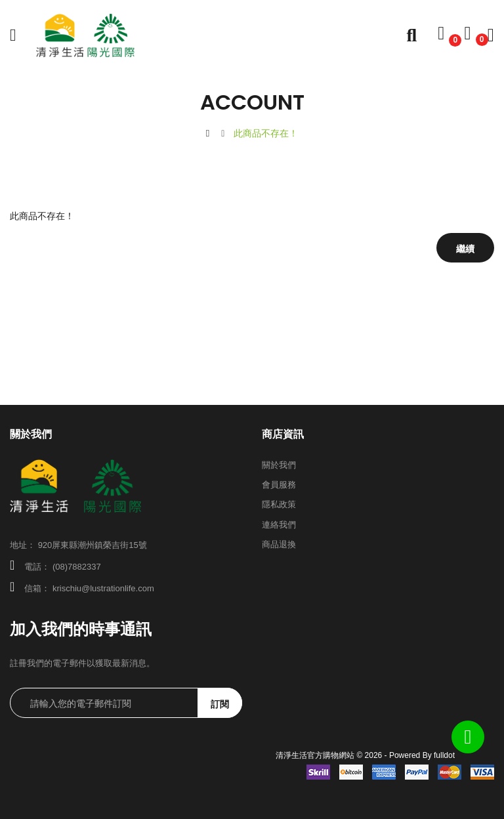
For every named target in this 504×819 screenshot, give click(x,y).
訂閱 (220, 704)
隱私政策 (279, 504)
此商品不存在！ (266, 133)
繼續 (465, 249)
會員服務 (279, 485)
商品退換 (279, 544)
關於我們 (279, 465)
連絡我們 (279, 525)
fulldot (444, 755)
